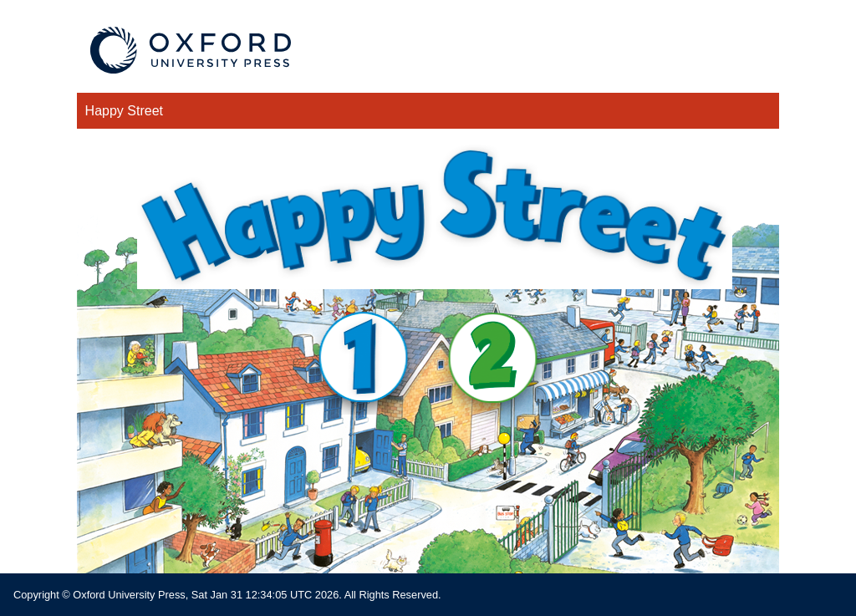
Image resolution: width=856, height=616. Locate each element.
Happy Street (124, 111)
